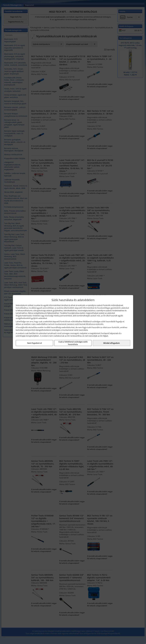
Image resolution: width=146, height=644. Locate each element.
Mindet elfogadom (112, 343)
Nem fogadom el (34, 343)
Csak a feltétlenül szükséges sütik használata (73, 343)
